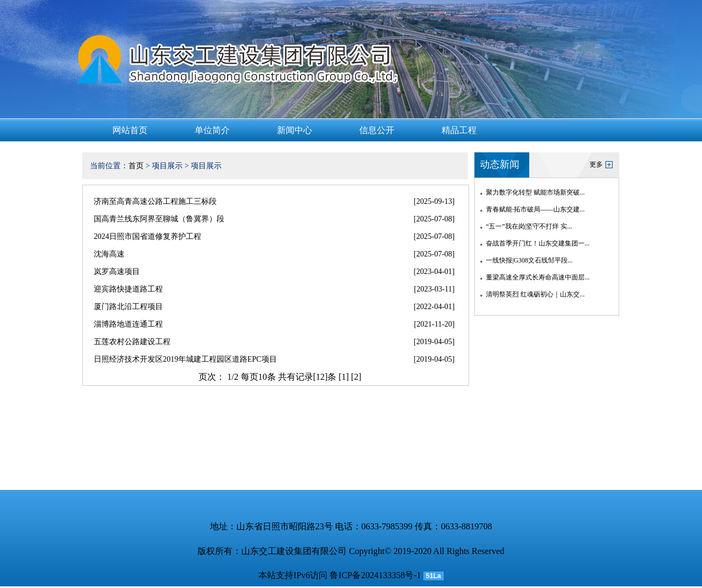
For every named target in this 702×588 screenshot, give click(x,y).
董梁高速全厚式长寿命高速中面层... (538, 277)
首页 (136, 166)
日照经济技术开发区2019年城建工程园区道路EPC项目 (185, 359)
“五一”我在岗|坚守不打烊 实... (529, 226)
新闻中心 (295, 130)
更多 (596, 164)
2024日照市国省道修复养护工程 (148, 236)
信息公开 (377, 130)
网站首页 (130, 130)
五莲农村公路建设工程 (132, 342)
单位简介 (212, 130)
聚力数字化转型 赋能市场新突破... (535, 192)
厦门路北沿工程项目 (128, 307)
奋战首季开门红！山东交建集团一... (538, 243)
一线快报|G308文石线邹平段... (529, 260)
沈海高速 (109, 254)
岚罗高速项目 (117, 272)
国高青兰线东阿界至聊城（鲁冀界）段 (159, 219)
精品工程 (459, 130)
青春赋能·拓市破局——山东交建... (535, 209)
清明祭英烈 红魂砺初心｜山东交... (535, 294)
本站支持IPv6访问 (293, 575)
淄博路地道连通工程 (128, 324)
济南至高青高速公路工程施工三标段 (155, 201)
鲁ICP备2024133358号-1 (375, 575)
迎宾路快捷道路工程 (128, 289)
